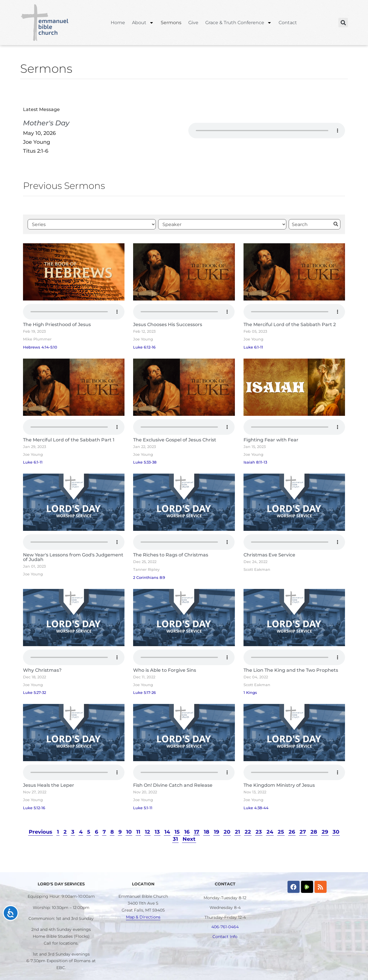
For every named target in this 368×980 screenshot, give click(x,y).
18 (207, 832)
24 (270, 832)
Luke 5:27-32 (34, 693)
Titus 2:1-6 (36, 151)
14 (167, 832)
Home (118, 23)
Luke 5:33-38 (145, 462)
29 (325, 832)
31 (175, 839)
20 (227, 832)
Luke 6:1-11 (253, 347)
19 (216, 832)
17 (197, 832)
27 (303, 832)
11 (138, 832)
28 (314, 832)
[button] (343, 23)
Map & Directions (143, 917)
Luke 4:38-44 (256, 808)
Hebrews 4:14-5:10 (40, 347)
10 (129, 832)
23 (259, 832)
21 (237, 832)
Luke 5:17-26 (144, 693)
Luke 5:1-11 (143, 808)
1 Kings (250, 693)
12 (147, 832)
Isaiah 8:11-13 (255, 462)
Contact (288, 23)
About (143, 23)
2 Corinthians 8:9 (149, 578)
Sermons (171, 23)
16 (187, 832)
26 (292, 832)
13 (157, 832)
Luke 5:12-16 (34, 808)
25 (281, 832)
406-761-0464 (225, 927)
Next (189, 839)
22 (248, 832)
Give (193, 23)
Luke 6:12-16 (144, 347)
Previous (41, 832)
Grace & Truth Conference (238, 23)
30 (336, 832)
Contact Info (225, 937)
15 (177, 832)
